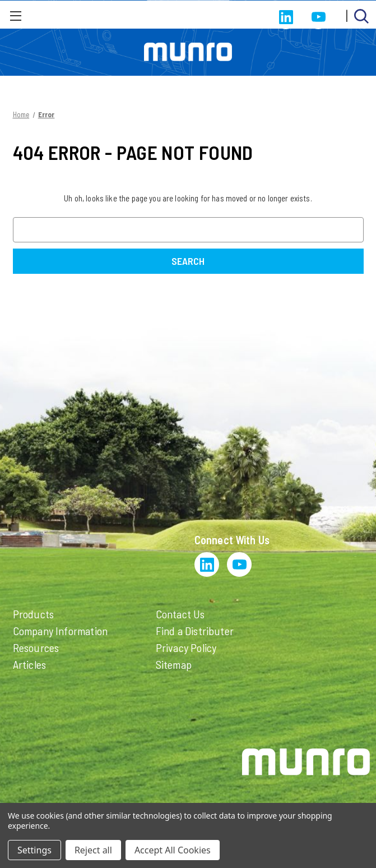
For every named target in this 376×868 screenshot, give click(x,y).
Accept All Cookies (173, 850)
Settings (34, 850)
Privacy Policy (186, 647)
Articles (30, 664)
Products (34, 614)
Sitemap (174, 664)
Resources (36, 647)
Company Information (61, 631)
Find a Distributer (195, 631)
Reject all (93, 850)
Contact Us (180, 614)
